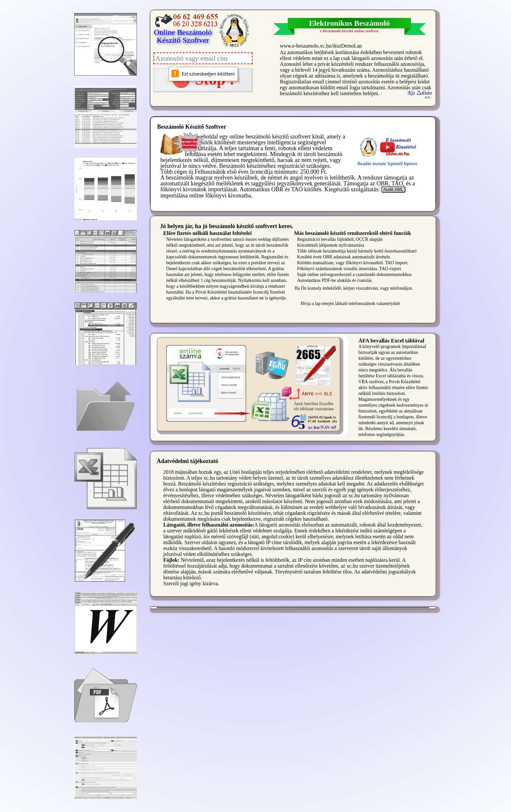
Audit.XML (393, 189)
